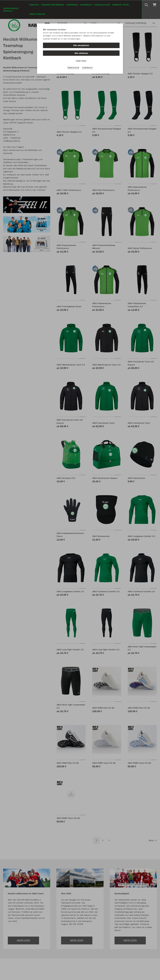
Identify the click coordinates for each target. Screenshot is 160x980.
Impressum (87, 67)
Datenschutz (73, 67)
